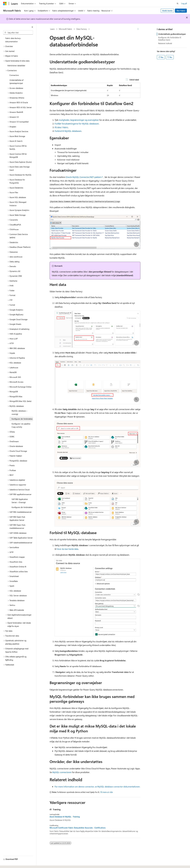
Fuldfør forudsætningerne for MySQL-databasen (77, 124)
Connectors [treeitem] (14, 75)
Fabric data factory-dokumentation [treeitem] (13, 40)
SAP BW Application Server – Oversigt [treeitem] (20, 501)
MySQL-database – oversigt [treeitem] (19, 412)
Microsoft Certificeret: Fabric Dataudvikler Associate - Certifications (78, 828)
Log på (184, 3)
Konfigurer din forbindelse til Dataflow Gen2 (170, 39)
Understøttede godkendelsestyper (172, 34)
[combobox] (18, 33)
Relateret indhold (165, 43)
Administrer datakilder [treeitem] (16, 66)
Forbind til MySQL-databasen (68, 131)
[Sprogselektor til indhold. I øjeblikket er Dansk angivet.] (8, 864)
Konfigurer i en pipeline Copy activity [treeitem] (21, 425)
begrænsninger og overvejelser (85, 120)
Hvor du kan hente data (68, 549)
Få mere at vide (106, 792)
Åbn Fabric (181, 11)
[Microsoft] (5, 4)
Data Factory (82, 29)
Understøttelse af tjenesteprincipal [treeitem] (16, 82)
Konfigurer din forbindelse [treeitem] (22, 419)
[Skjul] (32, 27)
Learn (52, 29)
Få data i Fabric (61, 127)
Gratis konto (167, 11)
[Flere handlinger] (138, 29)
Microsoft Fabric (65, 29)
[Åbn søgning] (178, 4)
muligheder (64, 120)
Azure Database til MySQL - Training (65, 817)
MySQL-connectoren (62, 772)
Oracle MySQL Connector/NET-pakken (83, 177)
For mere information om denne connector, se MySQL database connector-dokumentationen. (97, 787)
